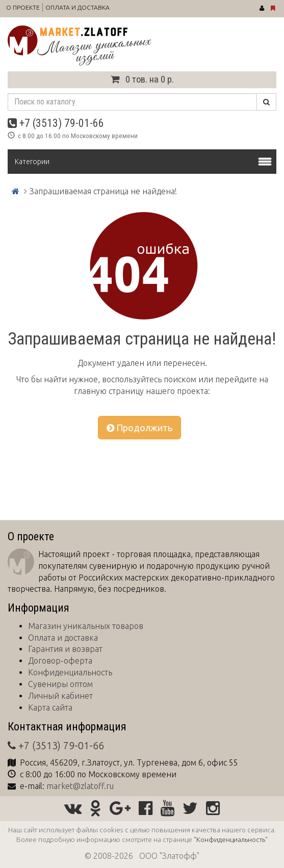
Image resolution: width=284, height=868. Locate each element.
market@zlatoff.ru (80, 786)
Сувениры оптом (60, 684)
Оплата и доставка (78, 7)
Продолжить (139, 428)
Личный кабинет (60, 696)
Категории (32, 162)
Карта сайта (50, 707)
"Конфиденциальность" (231, 839)
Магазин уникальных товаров (86, 626)
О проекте (23, 7)
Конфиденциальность (70, 672)
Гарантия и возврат (65, 649)
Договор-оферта (60, 661)
